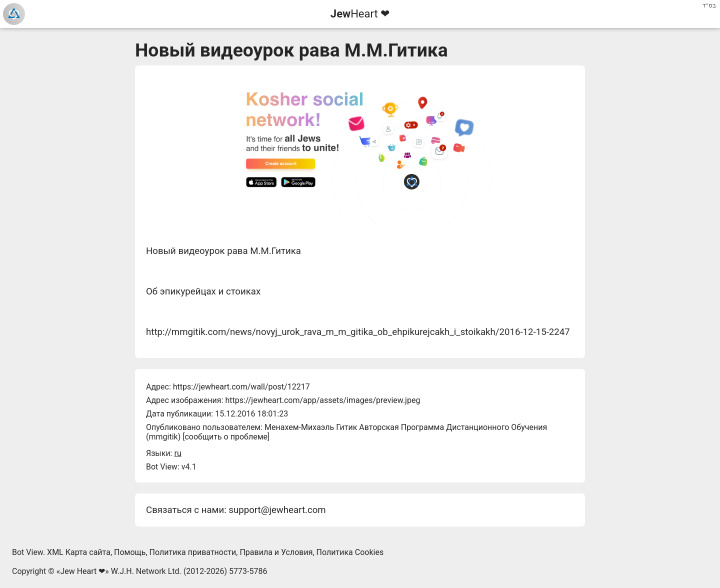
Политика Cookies (350, 552)
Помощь (130, 552)
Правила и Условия (276, 552)
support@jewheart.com (277, 510)
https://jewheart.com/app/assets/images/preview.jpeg (322, 400)
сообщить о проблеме (226, 437)
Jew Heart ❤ (82, 571)
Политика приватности (193, 552)
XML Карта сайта (79, 552)
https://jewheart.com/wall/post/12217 (241, 387)
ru (177, 453)
